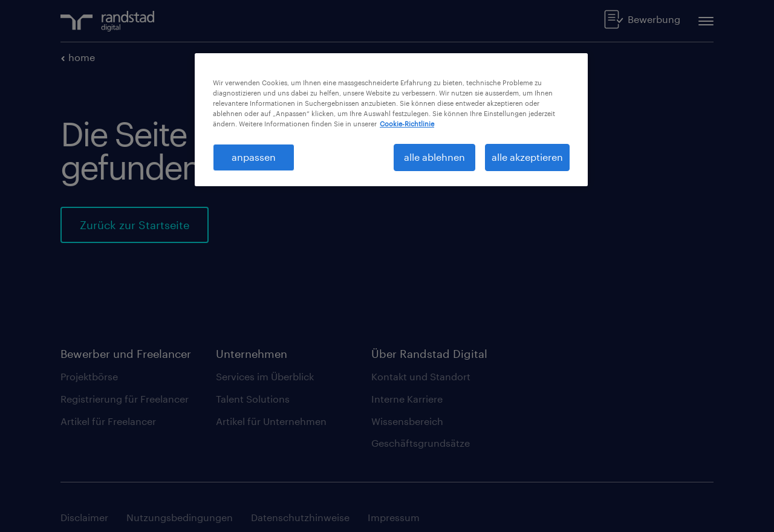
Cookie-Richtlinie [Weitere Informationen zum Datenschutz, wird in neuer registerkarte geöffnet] (407, 124)
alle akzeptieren (527, 157)
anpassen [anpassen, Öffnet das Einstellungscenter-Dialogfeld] (254, 157)
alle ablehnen (434, 157)
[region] (391, 120)
